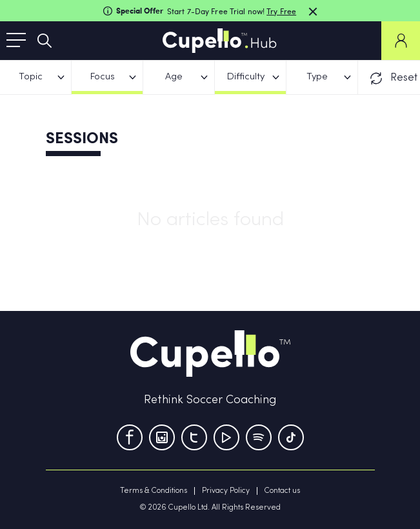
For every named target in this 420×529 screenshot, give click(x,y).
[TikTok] (291, 437)
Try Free (281, 11)
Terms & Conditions (154, 491)
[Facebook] (130, 437)
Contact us (282, 491)
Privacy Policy (226, 491)
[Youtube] (226, 437)
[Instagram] (162, 437)
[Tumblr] (259, 437)
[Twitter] (194, 437)
